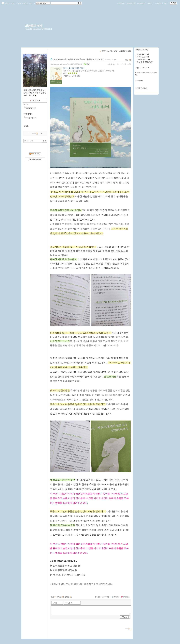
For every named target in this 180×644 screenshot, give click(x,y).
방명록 (26, 126)
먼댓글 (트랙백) (141, 88)
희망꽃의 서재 (34, 26)
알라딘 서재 (10, 3)
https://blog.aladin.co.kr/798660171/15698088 (66, 64)
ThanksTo (126, 597)
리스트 (26, 104)
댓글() (128, 60)
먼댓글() (60, 597)
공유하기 (105, 597)
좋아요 (97, 597)
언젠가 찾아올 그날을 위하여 (74, 68)
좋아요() (68, 597)
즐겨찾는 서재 (162, 3)
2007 (34, 133)
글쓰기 (151, 3)
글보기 (104, 51)
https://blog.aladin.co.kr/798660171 (39, 29)
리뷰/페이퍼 (28, 114)
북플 (19, 3)
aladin (39, 159)
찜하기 (115, 597)
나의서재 (121, 3)
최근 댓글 (139, 81)
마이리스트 (32, 108)
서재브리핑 (132, 3)
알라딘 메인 (28, 3)
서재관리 (142, 3)
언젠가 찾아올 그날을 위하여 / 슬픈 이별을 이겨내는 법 (78, 59)
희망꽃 (110, 64)
